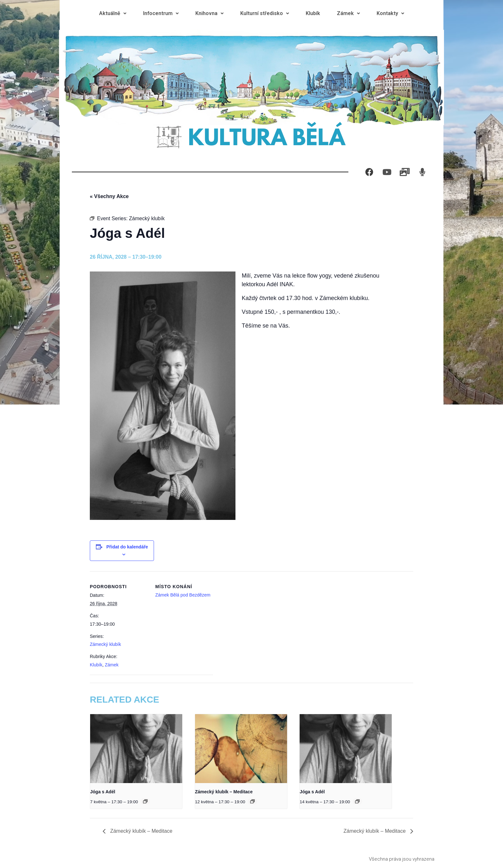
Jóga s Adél (103, 792)
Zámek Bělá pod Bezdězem (183, 595)
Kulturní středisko (265, 13)
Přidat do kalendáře (127, 547)
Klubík (313, 13)
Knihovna (209, 13)
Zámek (348, 13)
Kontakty (390, 13)
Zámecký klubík (105, 644)
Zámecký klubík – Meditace (224, 792)
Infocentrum (161, 13)
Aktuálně (113, 13)
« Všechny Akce (109, 196)
